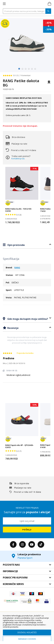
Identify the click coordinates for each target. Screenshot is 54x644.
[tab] (27, 245)
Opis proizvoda (16, 245)
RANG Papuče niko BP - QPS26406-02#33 (20, 446)
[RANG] (49, 84)
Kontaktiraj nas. (18, 159)
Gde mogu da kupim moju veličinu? (27, 319)
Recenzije (13, 328)
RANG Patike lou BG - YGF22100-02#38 (19, 210)
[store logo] (27, 4)
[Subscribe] (27, 530)
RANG (17, 268)
